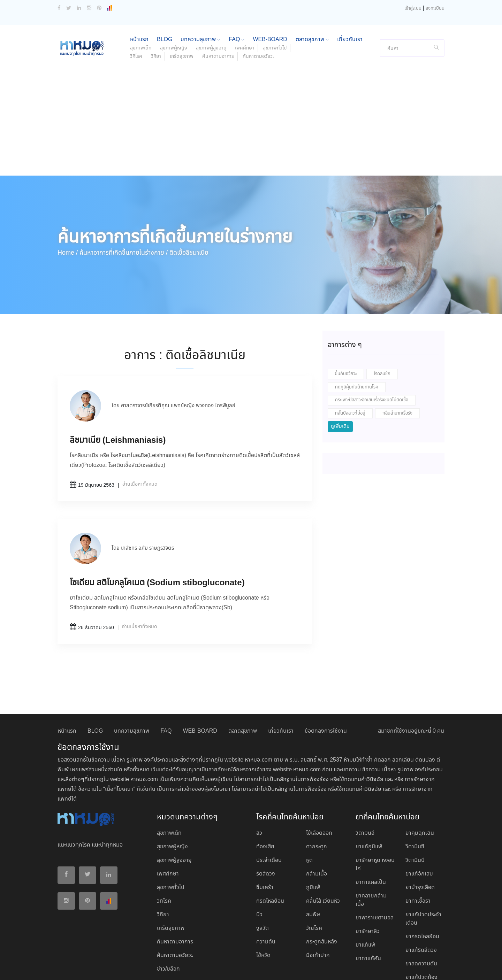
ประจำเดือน (269, 814)
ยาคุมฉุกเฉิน (420, 787)
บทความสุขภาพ (132, 685)
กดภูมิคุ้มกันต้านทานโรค (357, 341)
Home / (68, 207)
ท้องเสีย (265, 801)
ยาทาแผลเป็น (371, 836)
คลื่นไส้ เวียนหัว (323, 855)
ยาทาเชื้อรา (418, 855)
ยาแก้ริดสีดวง (421, 904)
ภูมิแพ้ (313, 842)
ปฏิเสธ (397, 967)
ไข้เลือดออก (319, 787)
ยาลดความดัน (421, 918)
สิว (259, 787)
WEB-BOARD (200, 685)
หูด (309, 814)
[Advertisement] (251, 77)
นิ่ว (259, 869)
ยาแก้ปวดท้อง (421, 931)
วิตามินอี (365, 787)
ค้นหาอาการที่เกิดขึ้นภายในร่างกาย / (124, 207)
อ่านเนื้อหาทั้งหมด (140, 438)
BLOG (95, 685)
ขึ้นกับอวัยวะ (346, 328)
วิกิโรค (136, 10)
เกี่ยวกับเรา (281, 685)
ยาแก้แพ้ (365, 899)
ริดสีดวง (266, 828)
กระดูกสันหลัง (322, 896)
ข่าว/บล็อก (168, 923)
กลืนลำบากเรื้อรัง (397, 367)
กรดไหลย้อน (270, 855)
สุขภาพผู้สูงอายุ (174, 814)
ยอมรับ (376, 967)
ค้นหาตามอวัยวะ (258, 10)
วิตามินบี (415, 814)
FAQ (166, 685)
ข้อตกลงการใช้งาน (326, 685)
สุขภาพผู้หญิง (172, 801)
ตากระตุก (317, 801)
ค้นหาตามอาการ (218, 10)
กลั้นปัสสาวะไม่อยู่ (350, 367)
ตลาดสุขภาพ (243, 685)
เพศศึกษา (168, 828)
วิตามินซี (415, 801)
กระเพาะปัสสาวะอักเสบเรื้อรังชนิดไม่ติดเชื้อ (372, 354)
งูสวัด (263, 882)
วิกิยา (156, 10)
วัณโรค (314, 882)
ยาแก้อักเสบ (419, 828)
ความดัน (266, 896)
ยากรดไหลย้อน (422, 891)
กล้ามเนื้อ (317, 828)
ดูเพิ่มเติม (340, 380)
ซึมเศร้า (265, 842)
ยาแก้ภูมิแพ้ (369, 801)
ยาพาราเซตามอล (375, 872)
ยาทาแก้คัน (368, 913)
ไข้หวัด (263, 909)
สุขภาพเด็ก (169, 787)
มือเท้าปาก (318, 909)
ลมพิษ (313, 869)
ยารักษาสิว (368, 885)
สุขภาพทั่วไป (171, 842)
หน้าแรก (67, 685)
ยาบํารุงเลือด (420, 842)
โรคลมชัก (382, 328)
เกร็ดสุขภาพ (182, 10)
